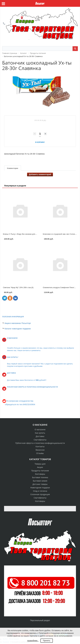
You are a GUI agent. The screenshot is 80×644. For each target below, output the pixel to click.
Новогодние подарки (40, 488)
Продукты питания (40, 471)
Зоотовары (40, 474)
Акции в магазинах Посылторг (18, 323)
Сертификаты (40, 440)
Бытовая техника (40, 477)
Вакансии (40, 450)
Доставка (40, 436)
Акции (40, 467)
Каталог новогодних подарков (18, 329)
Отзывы (40, 453)
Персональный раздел (40, 620)
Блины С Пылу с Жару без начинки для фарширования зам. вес (29, 234)
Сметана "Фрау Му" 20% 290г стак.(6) (18, 287)
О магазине (40, 429)
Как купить (40, 433)
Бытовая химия (40, 481)
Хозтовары (40, 501)
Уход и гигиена (40, 491)
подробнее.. (33, 641)
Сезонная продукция (40, 494)
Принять (47, 641)
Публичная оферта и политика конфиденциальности (40, 443)
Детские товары (40, 484)
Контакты (40, 446)
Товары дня (40, 464)
